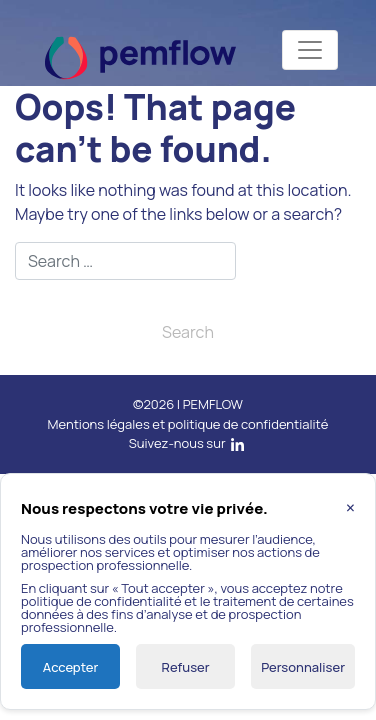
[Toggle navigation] (310, 50)
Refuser (186, 667)
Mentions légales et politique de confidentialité (188, 424)
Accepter (70, 667)
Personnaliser (303, 667)
